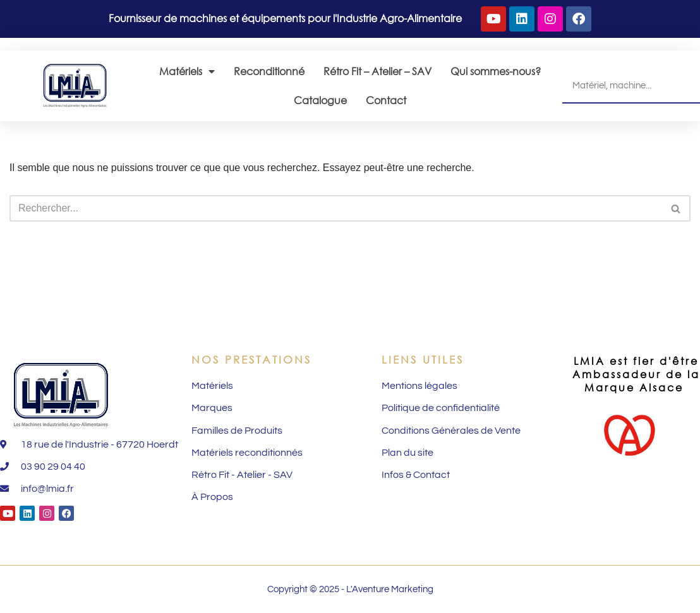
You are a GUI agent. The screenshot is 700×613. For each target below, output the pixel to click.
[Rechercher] (336, 208)
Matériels (187, 71)
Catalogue (320, 100)
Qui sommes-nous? (496, 71)
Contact (386, 100)
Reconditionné (269, 71)
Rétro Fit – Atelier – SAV (377, 71)
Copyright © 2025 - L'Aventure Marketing (350, 589)
